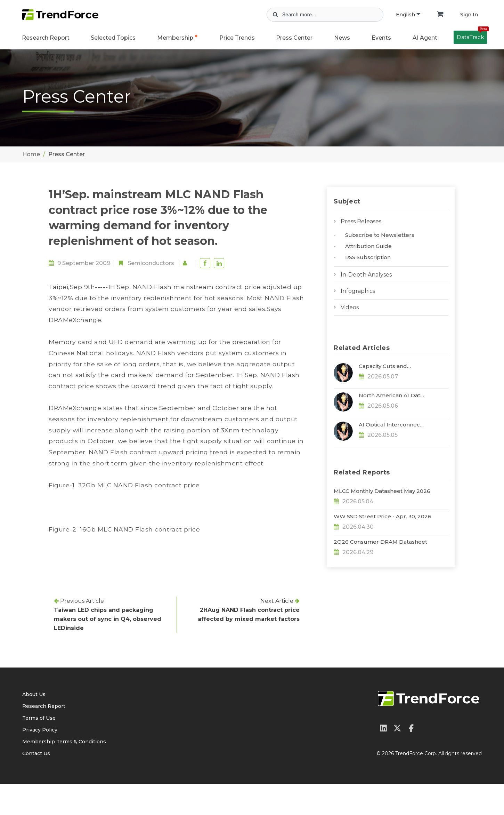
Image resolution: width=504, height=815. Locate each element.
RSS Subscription (368, 257)
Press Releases (361, 221)
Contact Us (36, 785)
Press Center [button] (294, 38)
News (342, 38)
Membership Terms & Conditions (64, 773)
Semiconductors (151, 263)
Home (31, 154)
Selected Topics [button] (113, 38)
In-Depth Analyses (366, 275)
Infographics (358, 291)
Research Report (46, 38)
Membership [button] (175, 38)
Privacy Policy (40, 761)
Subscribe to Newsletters (380, 235)
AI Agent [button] (425, 38)
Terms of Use (39, 749)
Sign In (469, 15)
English (408, 15)
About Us (34, 726)
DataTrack (472, 35)
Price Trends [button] (237, 38)
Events (381, 38)
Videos (350, 307)
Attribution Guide (368, 246)
